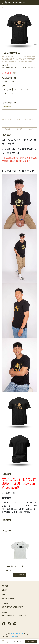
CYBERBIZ (14, 636)
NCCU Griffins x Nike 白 (15, 566)
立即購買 (31, 641)
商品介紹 (8, 129)
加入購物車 (18, 641)
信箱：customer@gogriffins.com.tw (14, 615)
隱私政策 (4, 598)
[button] (36, 559)
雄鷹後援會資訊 (18, 607)
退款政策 (11, 598)
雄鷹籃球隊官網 (7, 607)
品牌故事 (4, 590)
